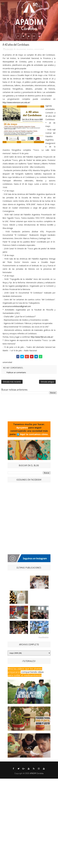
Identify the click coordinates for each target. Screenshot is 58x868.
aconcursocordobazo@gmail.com (17, 306)
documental (21, 49)
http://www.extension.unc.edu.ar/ (16, 102)
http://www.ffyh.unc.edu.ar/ (42, 337)
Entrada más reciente (12, 382)
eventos (30, 49)
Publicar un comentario (16, 372)
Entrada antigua (47, 382)
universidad (39, 49)
